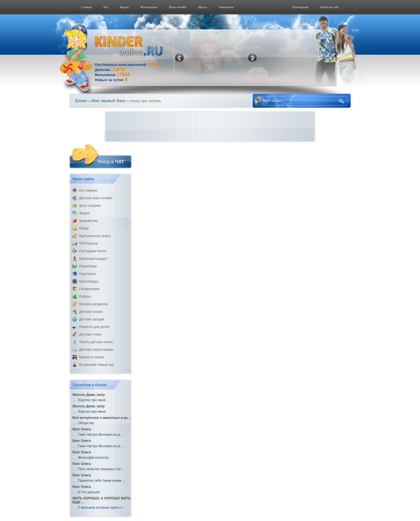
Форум (124, 7)
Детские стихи (90, 334)
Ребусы (85, 297)
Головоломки (89, 289)
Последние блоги (93, 251)
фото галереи (90, 206)
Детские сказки (91, 312)
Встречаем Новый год (96, 365)
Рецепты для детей (94, 327)
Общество (86, 423)
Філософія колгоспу (93, 458)
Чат (106, 7)
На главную (88, 191)
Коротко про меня (92, 400)
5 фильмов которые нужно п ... (102, 508)
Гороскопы (87, 274)
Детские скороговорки (96, 350)
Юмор (84, 228)
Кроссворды (89, 281)
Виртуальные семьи (95, 236)
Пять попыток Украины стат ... (101, 469)
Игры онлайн (178, 7)
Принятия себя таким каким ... (101, 481)
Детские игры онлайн (96, 198)
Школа (203, 7)
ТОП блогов (88, 244)
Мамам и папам (92, 357)
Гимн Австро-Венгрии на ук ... (101, 435)
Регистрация (300, 7)
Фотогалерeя (149, 7)
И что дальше (89, 492)
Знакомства (226, 7)
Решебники (88, 266)
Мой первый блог (108, 101)
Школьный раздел (93, 259)
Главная (86, 7)
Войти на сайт (330, 7)
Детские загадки (92, 319)
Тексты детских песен (96, 342)
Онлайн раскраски (93, 304)
